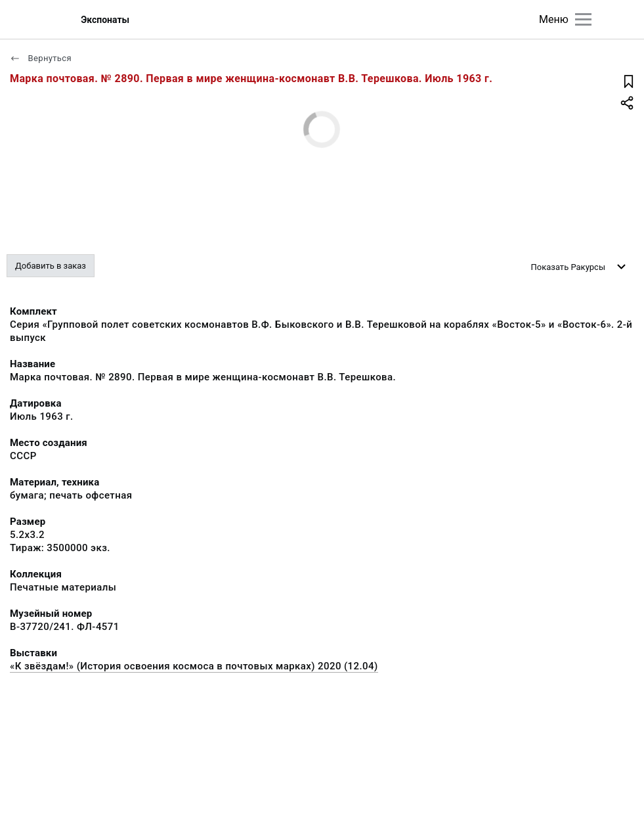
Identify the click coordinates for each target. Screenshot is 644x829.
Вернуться (41, 58)
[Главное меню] (583, 19)
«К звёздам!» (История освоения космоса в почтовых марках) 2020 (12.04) (194, 666)
